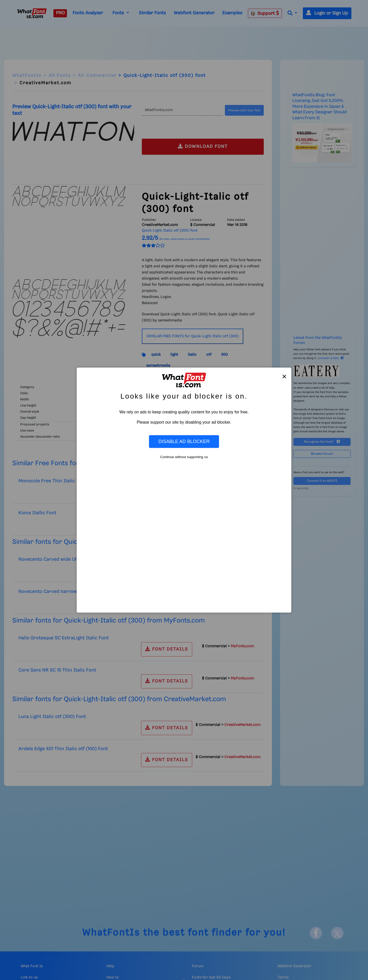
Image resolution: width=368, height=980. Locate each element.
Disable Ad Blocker (184, 441)
